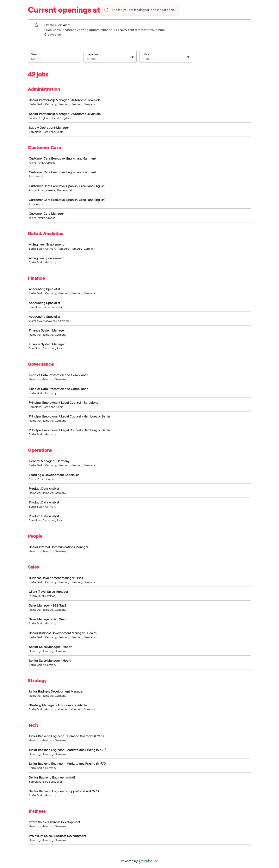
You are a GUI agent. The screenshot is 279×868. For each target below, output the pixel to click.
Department (94, 54)
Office (146, 54)
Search (35, 54)
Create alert (53, 34)
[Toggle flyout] (133, 57)
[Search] (54, 59)
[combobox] (87, 59)
